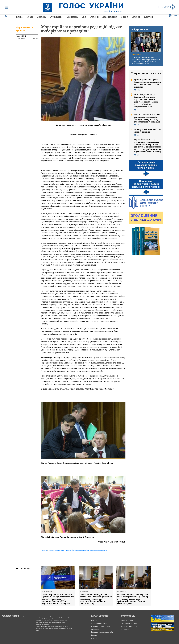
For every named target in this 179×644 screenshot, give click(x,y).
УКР (175, 16)
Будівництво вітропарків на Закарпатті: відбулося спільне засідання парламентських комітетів (148, 83)
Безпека (41, 17)
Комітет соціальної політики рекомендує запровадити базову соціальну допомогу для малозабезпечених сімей (147, 118)
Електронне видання (129, 623)
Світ (84, 17)
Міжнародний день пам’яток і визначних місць (147, 131)
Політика (18, 17)
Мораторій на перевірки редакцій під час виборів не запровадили (81, 29)
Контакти (95, 635)
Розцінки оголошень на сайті (102, 632)
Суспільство (56, 17)
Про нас (94, 620)
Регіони (94, 17)
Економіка (72, 17)
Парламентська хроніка (25, 29)
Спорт (124, 17)
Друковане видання (129, 620)
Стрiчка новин (97, 638)
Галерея (136, 17)
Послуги (148, 17)
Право (30, 17)
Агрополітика (110, 17)
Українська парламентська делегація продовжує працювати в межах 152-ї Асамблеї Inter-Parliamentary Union (146, 61)
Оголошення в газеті (99, 623)
